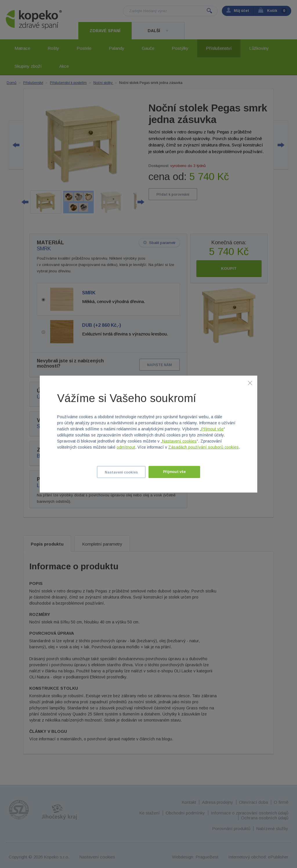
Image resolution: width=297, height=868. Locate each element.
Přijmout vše (212, 429)
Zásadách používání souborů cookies (203, 447)
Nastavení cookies (179, 441)
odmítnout (126, 447)
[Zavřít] (250, 383)
